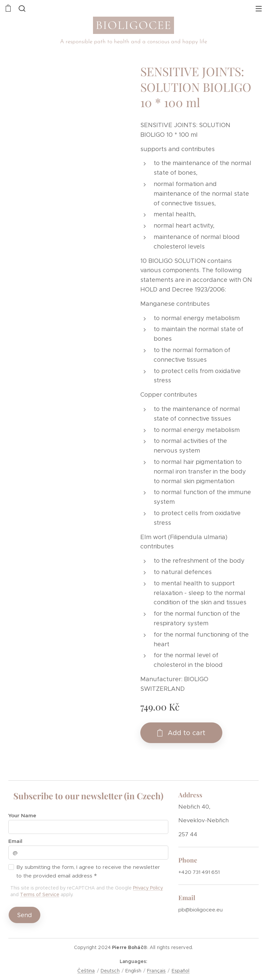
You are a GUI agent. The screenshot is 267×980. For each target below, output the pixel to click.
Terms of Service (40, 894)
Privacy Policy (148, 888)
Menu (259, 9)
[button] (21, 8)
